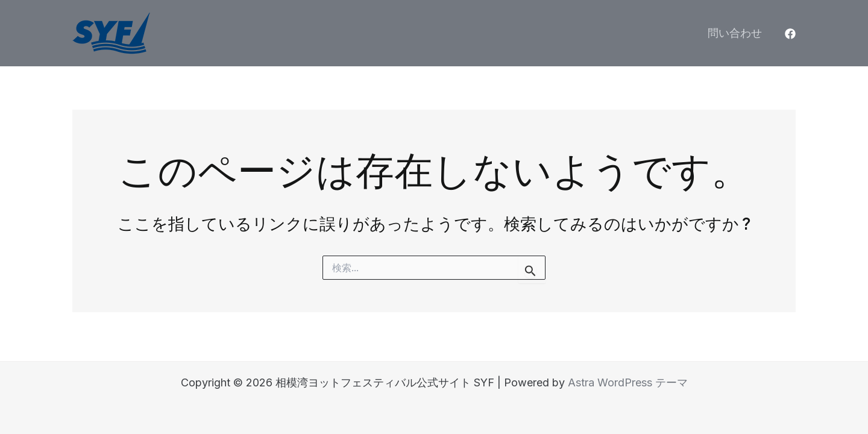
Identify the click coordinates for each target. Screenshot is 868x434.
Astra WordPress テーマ (628, 382)
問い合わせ (735, 33)
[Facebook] (790, 34)
